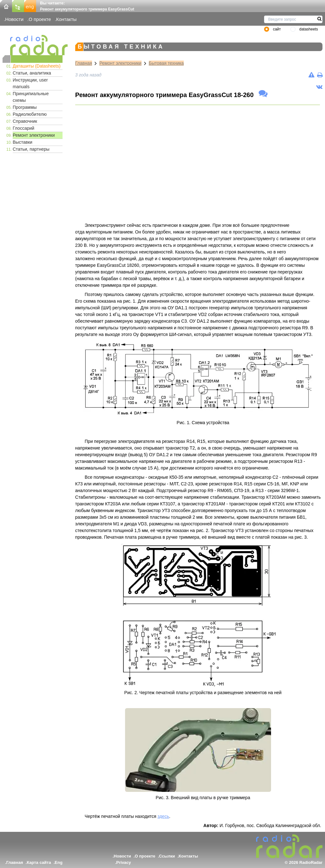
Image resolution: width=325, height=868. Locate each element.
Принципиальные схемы (31, 97)
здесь (163, 816)
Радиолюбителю (30, 114)
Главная (84, 63)
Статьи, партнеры (31, 149)
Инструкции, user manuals (30, 83)
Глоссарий (23, 128)
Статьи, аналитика (32, 73)
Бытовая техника (166, 63)
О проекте (40, 19)
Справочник (25, 121)
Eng (59, 862)
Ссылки (167, 856)
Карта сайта (39, 862)
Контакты (66, 19)
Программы (25, 107)
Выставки (23, 142)
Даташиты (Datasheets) (37, 66)
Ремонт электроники (34, 135)
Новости (14, 19)
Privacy (123, 862)
